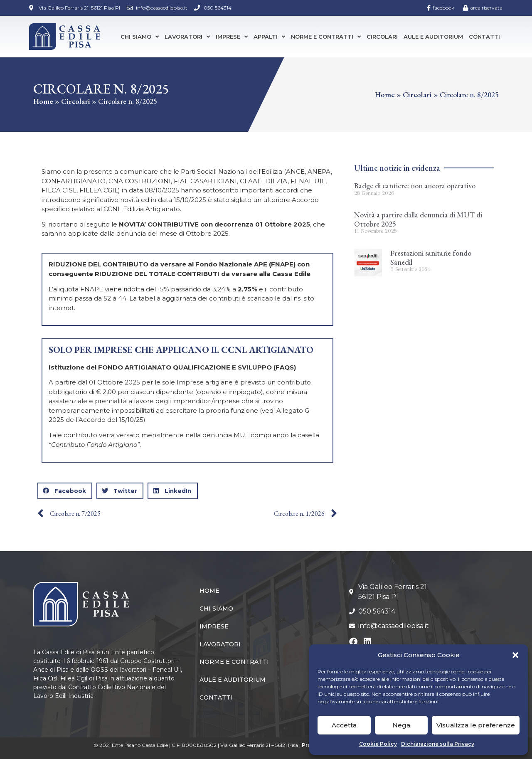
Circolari (382, 37)
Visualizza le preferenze (476, 725)
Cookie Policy (378, 744)
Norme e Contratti (326, 37)
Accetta (344, 725)
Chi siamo (140, 37)
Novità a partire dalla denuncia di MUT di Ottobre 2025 (418, 219)
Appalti (269, 37)
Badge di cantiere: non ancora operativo (415, 186)
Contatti (484, 37)
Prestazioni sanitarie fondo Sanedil (431, 258)
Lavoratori (187, 37)
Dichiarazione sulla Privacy (438, 744)
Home (43, 101)
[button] (515, 655)
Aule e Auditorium (433, 37)
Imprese (232, 37)
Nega (401, 725)
